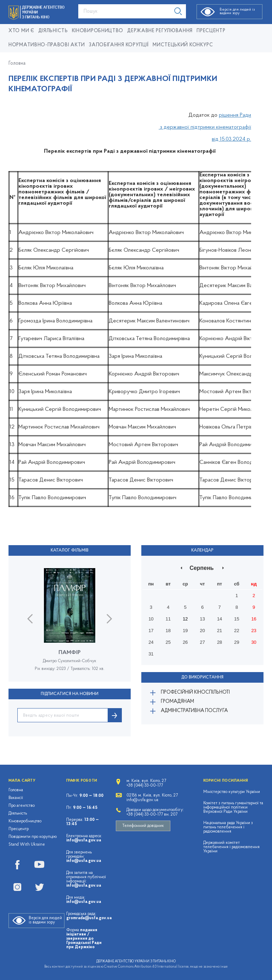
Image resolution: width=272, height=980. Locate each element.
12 (185, 619)
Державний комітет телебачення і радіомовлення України (231, 847)
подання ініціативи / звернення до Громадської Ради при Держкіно (84, 939)
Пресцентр (211, 31)
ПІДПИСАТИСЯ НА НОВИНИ (70, 694)
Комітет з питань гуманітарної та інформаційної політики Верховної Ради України (233, 807)
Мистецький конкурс (183, 45)
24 (151, 642)
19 (185, 631)
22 (237, 631)
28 (220, 642)
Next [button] (109, 619)
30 (254, 642)
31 (151, 654)
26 (185, 642)
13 (202, 619)
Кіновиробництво (25, 821)
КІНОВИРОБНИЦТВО (98, 31)
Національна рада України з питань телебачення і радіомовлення (228, 827)
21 (220, 631)
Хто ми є (21, 31)
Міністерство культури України (232, 792)
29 (237, 642)
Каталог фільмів (70, 550)
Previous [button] (30, 619)
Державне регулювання (160, 31)
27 (202, 642)
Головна (17, 64)
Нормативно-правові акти (47, 45)
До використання (202, 677)
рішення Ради (235, 115)
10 (151, 619)
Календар (202, 550)
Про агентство (22, 806)
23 (254, 631)
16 (254, 619)
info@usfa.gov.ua (84, 840)
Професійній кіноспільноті (195, 692)
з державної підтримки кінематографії (205, 127)
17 (151, 631)
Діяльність (53, 31)
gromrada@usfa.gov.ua (89, 918)
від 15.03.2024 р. (231, 139)
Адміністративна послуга (194, 711)
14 (220, 619)
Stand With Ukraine (27, 845)
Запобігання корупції (119, 45)
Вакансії (16, 798)
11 (168, 619)
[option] (70, 625)
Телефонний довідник (143, 826)
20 (202, 631)
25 (168, 642)
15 (237, 619)
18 (168, 631)
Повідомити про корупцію (33, 837)
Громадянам (177, 702)
